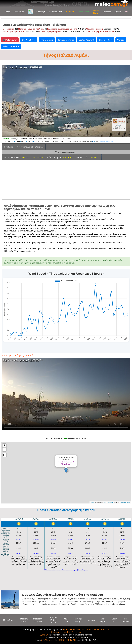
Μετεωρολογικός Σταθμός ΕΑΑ (30, 147)
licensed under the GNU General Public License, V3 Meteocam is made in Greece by (81, 631)
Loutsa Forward (86, 40)
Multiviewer (19, 12)
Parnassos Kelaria (71, 31)
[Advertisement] (66, 179)
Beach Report (115, 620)
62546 (103, 31)
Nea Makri (30, 31)
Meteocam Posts (23, 620)
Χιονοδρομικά (55, 12)
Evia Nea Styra (29, 40)
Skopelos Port (106, 40)
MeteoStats (8, 620)
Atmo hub (66, 620)
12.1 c (62, 31)
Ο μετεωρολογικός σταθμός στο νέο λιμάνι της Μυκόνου (62, 595)
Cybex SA (44, 635)
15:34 (5, 141)
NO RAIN (66, 29)
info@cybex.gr (48, 640)
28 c (21, 31)
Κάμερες (41, 12)
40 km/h (102, 29)
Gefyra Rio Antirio (11, 46)
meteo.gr (91, 620)
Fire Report (126, 620)
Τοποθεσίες (83, 12)
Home (7, 12)
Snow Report (103, 620)
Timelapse (8, 147)
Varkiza (107, 29)
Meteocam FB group (38, 620)
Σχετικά (118, 12)
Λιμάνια (70, 12)
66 (33, 29)
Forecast (107, 12)
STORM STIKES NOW (53, 620)
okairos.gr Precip (78, 620)
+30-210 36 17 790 (67, 640)
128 (10, 29)
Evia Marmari (47, 40)
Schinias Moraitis (66, 40)
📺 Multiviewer (10, 40)
